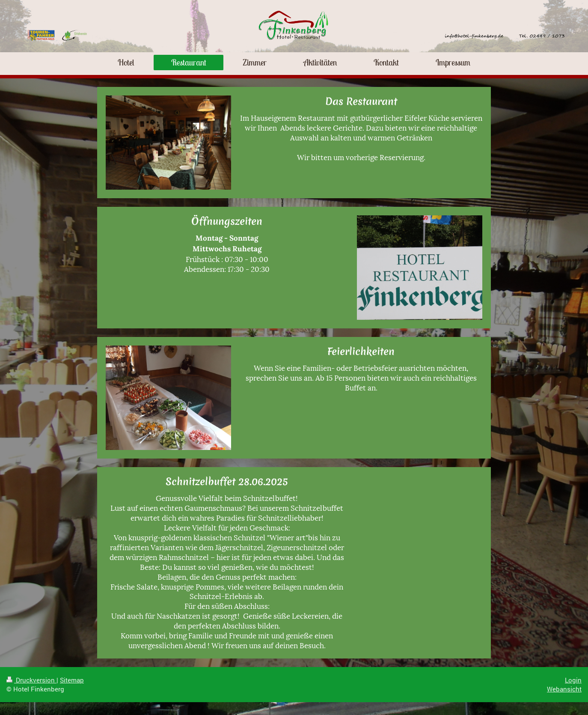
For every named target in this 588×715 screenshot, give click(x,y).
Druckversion (31, 680)
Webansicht (564, 689)
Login (573, 680)
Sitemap (72, 680)
